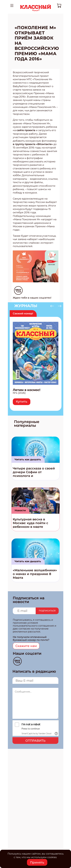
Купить (22, 401)
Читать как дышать (28, 459)
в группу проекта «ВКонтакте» (33, 144)
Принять (37, 862)
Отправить (35, 741)
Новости (20, 510)
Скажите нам (26, 646)
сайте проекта (26, 130)
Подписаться (47, 611)
